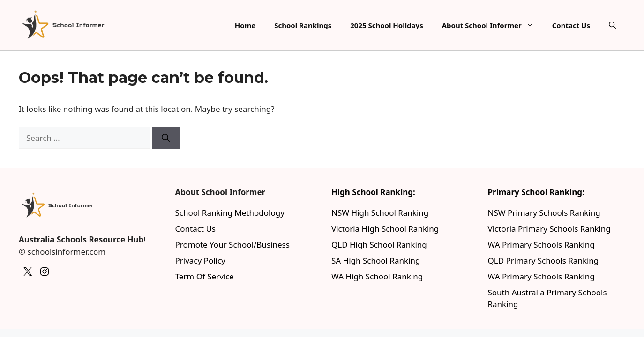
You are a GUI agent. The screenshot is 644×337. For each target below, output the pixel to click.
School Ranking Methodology (230, 213)
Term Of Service (205, 276)
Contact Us (571, 25)
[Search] (166, 138)
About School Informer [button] (492, 25)
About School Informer (221, 192)
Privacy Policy (200, 260)
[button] (612, 25)
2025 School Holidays (386, 25)
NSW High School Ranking (380, 213)
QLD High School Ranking (379, 245)
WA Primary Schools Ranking (541, 245)
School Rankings (303, 25)
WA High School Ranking (377, 276)
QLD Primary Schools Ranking (543, 260)
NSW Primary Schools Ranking (544, 213)
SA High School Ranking (376, 260)
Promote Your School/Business (232, 245)
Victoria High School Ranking (385, 229)
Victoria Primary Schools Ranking (549, 229)
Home (245, 25)
